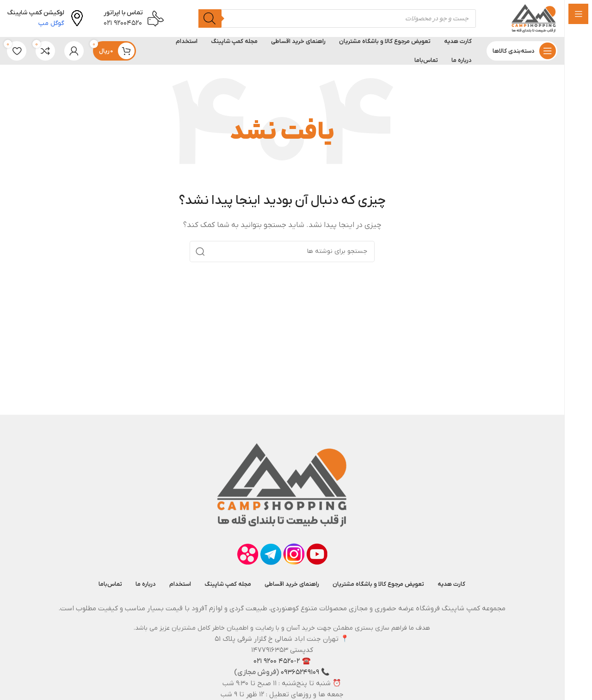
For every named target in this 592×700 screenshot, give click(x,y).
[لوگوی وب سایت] (534, 18)
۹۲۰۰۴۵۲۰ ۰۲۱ (123, 23)
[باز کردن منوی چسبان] (522, 51)
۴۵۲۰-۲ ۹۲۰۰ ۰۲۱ (277, 661)
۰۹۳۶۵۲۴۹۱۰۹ (300, 672)
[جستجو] (210, 18)
